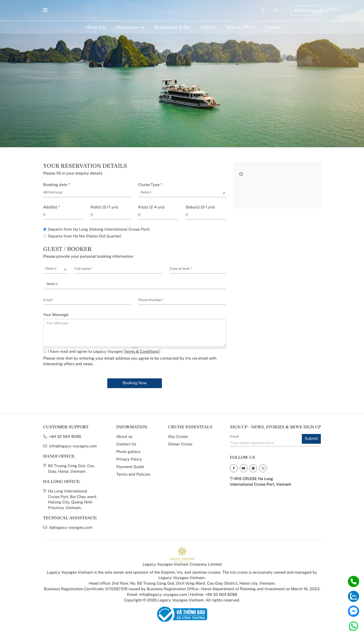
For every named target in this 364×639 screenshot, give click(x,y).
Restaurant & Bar (172, 27)
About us (124, 437)
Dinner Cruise (180, 444)
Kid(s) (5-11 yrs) (104, 207)
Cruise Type (150, 185)
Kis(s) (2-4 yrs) (151, 207)
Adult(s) (51, 207)
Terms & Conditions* (142, 351)
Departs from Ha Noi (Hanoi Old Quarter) (82, 236)
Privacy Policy (129, 459)
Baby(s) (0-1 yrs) (200, 207)
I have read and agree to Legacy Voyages (102, 351)
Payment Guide (130, 467)
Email (234, 436)
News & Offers (241, 27)
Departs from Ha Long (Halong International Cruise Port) (96, 229)
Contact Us (126, 444)
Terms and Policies (133, 474)
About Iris (95, 27)
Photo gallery (128, 452)
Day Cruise (178, 437)
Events (272, 27)
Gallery (208, 27)
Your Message (56, 315)
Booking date (56, 185)
